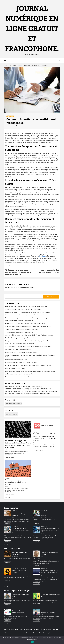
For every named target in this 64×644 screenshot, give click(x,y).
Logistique (55, 629)
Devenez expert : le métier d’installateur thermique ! (20, 377)
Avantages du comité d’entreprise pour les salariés (19, 332)
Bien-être (44, 551)
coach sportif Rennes (11, 391)
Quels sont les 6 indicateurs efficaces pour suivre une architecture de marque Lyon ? (29, 326)
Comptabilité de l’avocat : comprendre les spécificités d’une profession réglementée (29, 335)
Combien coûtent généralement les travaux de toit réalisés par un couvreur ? (18, 482)
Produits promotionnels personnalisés (16, 360)
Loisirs (43, 593)
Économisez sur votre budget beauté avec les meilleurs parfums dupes (25, 324)
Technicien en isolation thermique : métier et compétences (22, 329)
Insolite (48, 629)
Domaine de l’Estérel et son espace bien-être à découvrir (21, 362)
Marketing (44, 527)
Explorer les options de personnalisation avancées (45, 271)
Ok (32, 642)
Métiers (7, 478)
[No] (62, 640)
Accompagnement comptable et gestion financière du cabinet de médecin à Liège (28, 365)
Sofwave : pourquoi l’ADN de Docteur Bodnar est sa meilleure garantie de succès (28, 312)
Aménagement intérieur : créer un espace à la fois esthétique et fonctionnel (26, 306)
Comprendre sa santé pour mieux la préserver (18, 349)
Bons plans (29, 629)
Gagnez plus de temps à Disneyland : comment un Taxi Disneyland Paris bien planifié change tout (31, 356)
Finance (8, 439)
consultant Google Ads (12, 390)
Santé (54, 633)
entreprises (42, 257)
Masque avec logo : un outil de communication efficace (36, 390)
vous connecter (15, 287)
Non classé (29, 633)
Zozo (10, 126)
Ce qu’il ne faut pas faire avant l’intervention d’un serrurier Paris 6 (38, 391)
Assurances (44, 510)
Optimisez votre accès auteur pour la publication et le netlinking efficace (26, 315)
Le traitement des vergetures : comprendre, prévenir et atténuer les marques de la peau (30, 371)
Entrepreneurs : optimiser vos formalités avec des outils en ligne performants (27, 341)
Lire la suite (8, 524)
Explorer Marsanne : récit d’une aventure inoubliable (20, 374)
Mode (23, 633)
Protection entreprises (45, 633)
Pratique (36, 432)
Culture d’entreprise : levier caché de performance (19, 321)
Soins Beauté (16, 527)
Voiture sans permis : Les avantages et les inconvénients (27, 386)
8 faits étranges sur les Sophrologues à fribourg (37, 393)
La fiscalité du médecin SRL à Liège (15, 368)
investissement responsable (18, 266)
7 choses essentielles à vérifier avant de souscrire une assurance (23, 309)
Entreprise (10, 116)
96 (9, 497)
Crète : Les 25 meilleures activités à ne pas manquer (20, 344)
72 (8, 545)
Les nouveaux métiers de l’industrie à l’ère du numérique (21, 352)
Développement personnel (13, 393)
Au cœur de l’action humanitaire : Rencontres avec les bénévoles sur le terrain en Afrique (19, 272)
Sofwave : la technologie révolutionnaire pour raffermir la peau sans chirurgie (27, 318)
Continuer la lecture (11, 457)
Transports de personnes (19, 569)
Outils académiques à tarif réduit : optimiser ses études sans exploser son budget (28, 346)
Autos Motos (15, 629)
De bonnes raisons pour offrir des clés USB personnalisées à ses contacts (50, 572)
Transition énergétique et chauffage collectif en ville (20, 338)
